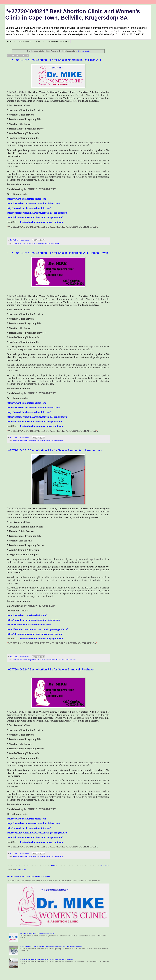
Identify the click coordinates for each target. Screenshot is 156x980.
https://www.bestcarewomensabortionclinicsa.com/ (33, 203)
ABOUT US (11, 41)
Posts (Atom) (21, 869)
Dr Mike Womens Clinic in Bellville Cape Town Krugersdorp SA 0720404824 (46, 959)
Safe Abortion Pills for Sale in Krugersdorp (50, 441)
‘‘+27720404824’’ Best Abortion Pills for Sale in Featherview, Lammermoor (55, 450)
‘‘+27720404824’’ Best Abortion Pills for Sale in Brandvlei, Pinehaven (51, 669)
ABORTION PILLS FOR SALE (58, 41)
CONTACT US (39, 41)
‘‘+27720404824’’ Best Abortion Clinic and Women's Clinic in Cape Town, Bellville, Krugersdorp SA (73, 14)
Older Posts (105, 866)
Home (53, 866)
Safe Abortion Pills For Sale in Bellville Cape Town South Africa (56, 660)
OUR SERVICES (24, 41)
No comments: (25, 240)
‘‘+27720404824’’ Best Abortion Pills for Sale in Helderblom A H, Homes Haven (57, 253)
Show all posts (84, 51)
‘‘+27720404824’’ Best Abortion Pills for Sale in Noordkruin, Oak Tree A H (54, 60)
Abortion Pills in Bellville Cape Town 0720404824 (28, 877)
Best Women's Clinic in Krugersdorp (47, 243)
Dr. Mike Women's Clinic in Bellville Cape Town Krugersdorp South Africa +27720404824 (51, 946)
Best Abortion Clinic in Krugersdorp (24, 243)
